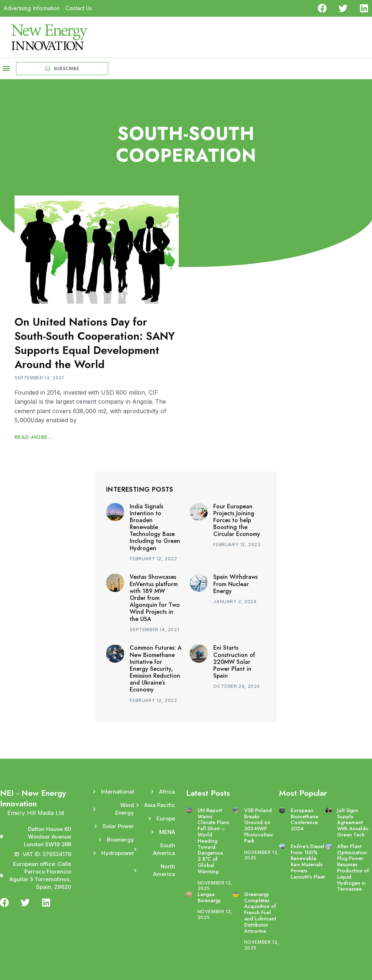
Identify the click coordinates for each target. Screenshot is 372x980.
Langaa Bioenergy (209, 897)
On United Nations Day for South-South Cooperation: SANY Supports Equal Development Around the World (95, 343)
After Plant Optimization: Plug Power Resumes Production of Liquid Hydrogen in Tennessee (353, 868)
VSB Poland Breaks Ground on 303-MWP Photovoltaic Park (259, 826)
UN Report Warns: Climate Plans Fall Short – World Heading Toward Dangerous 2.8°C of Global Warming (213, 841)
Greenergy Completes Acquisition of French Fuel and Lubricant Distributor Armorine (260, 913)
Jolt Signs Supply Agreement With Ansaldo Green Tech (353, 822)
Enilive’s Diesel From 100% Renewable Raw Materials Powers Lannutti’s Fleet (308, 862)
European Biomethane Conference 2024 (304, 819)
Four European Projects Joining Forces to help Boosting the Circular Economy (237, 520)
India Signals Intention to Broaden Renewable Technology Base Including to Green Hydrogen (155, 527)
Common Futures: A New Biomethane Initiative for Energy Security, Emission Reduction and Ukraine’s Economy (156, 669)
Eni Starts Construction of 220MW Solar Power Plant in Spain (234, 662)
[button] (6, 68)
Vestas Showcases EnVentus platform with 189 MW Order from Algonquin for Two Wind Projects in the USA (155, 598)
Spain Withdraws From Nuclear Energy (235, 584)
